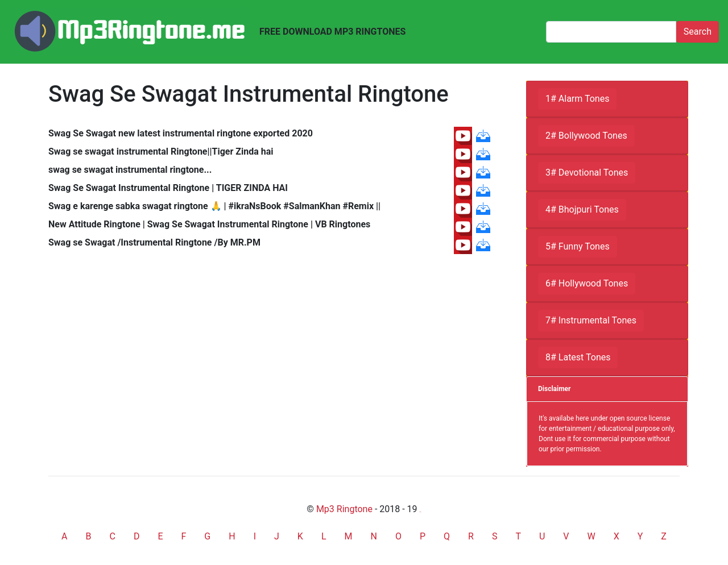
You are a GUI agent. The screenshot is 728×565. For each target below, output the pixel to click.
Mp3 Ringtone (344, 509)
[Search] (611, 32)
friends (421, 512)
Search (698, 32)
